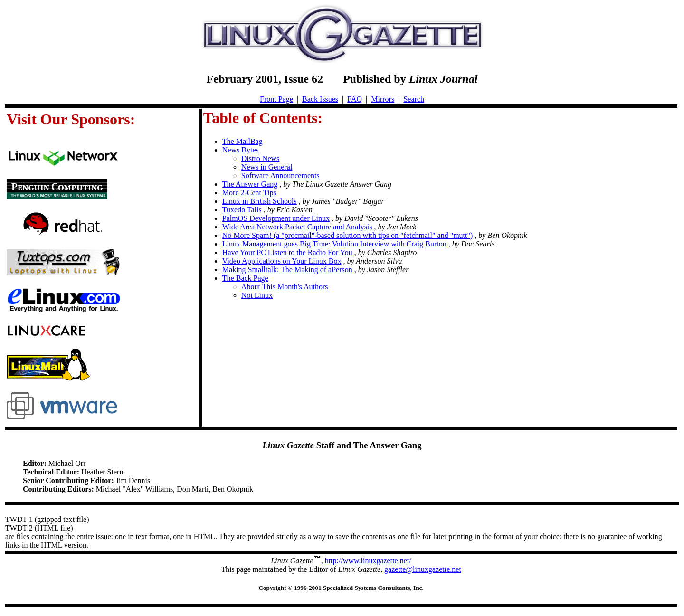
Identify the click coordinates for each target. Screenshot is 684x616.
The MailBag (242, 141)
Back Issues (320, 99)
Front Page (276, 99)
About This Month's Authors (285, 287)
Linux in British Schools (260, 201)
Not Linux (257, 295)
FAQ (355, 99)
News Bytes (241, 150)
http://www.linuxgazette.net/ (368, 561)
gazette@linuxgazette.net (423, 569)
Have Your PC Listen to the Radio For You (287, 252)
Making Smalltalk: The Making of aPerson (287, 270)
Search (414, 99)
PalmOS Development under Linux (276, 218)
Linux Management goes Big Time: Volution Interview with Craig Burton (334, 244)
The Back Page (245, 278)
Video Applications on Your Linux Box (282, 261)
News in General (267, 167)
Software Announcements (280, 175)
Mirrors (383, 99)
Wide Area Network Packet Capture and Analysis (297, 227)
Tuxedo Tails (242, 210)
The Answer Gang (250, 184)
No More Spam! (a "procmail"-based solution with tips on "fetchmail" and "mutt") (348, 235)
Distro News (260, 158)
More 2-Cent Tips (249, 193)
